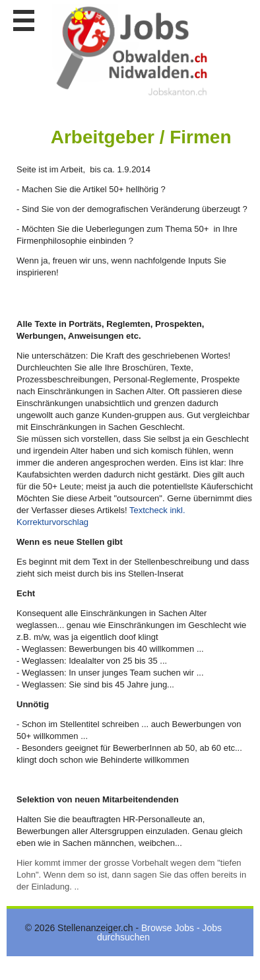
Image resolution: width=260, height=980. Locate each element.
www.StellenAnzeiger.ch (132, 52)
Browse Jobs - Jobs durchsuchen (159, 932)
